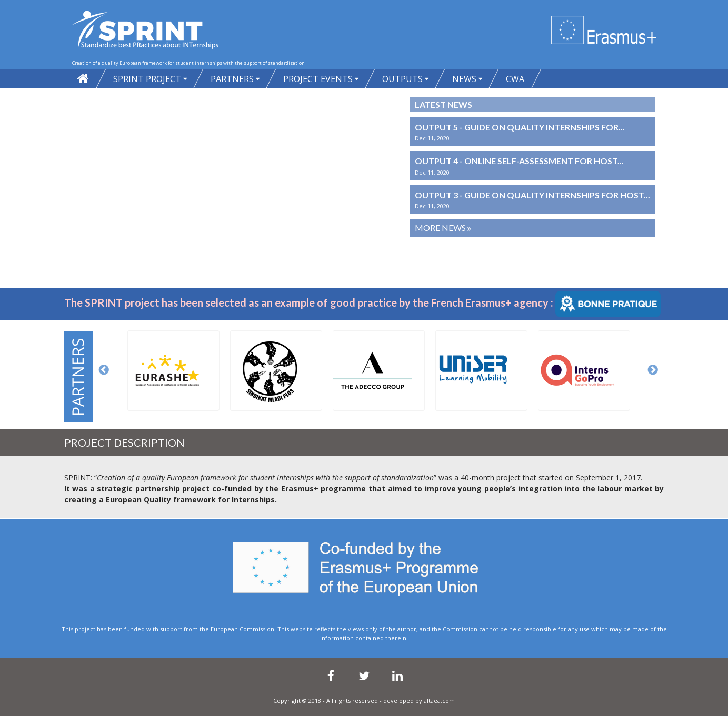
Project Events (318, 79)
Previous (104, 370)
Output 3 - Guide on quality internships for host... (532, 195)
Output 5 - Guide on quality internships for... (520, 127)
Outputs (402, 79)
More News (441, 228)
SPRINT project (147, 79)
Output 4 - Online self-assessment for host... (519, 161)
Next (653, 370)
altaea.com (439, 700)
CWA (515, 79)
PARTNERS (232, 79)
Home (83, 79)
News (464, 79)
